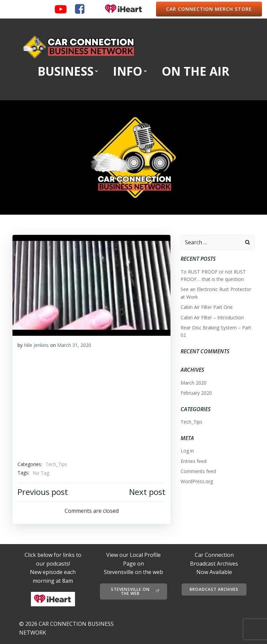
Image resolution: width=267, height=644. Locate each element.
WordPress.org (197, 481)
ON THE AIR (196, 71)
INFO (131, 71)
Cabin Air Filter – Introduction (212, 317)
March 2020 (194, 383)
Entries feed (194, 461)
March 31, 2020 (74, 345)
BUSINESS (69, 71)
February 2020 (196, 393)
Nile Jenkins (36, 345)
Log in (187, 451)
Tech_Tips (56, 464)
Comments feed (198, 471)
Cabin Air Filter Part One (207, 307)
